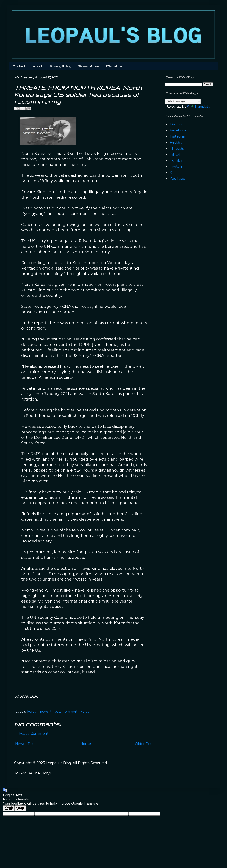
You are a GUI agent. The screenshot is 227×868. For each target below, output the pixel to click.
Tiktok (175, 154)
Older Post (144, 744)
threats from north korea (70, 712)
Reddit (176, 142)
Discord (177, 124)
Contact (19, 66)
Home (86, 744)
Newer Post (25, 744)
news (44, 712)
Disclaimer (114, 66)
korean (33, 712)
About (38, 66)
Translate (199, 107)
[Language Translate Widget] (183, 101)
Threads (177, 148)
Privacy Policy (60, 66)
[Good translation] (9, 808)
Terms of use (89, 66)
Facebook (178, 130)
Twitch (176, 166)
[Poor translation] (20, 808)
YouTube (177, 178)
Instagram (179, 136)
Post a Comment (34, 733)
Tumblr (176, 160)
